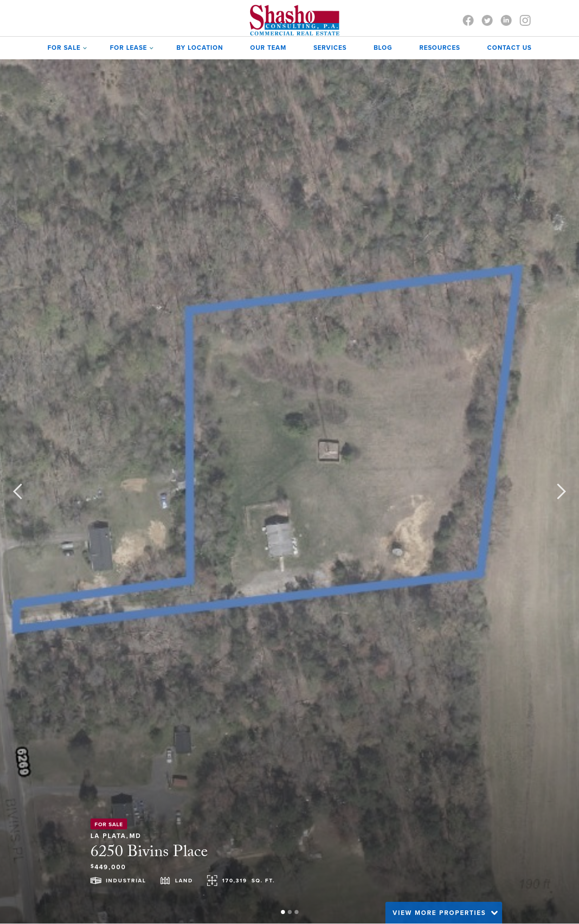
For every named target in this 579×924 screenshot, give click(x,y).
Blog (383, 48)
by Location (200, 48)
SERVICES (330, 48)
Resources (440, 48)
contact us (509, 48)
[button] (65, 48)
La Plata (108, 834)
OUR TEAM (268, 48)
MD (135, 834)
